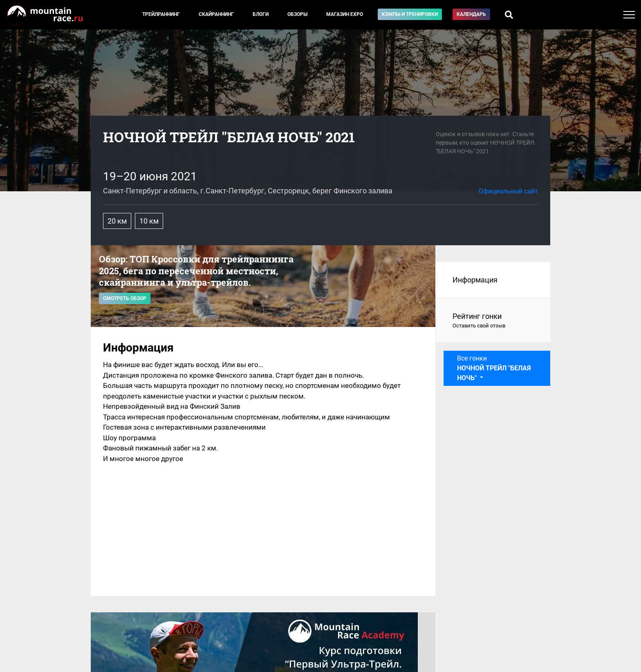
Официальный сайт (508, 191)
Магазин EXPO (345, 14)
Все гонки (494, 368)
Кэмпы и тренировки (410, 14)
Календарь (471, 14)
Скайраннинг (216, 14)
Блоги (261, 14)
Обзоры (297, 14)
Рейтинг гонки (493, 321)
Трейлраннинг (161, 14)
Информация (475, 280)
